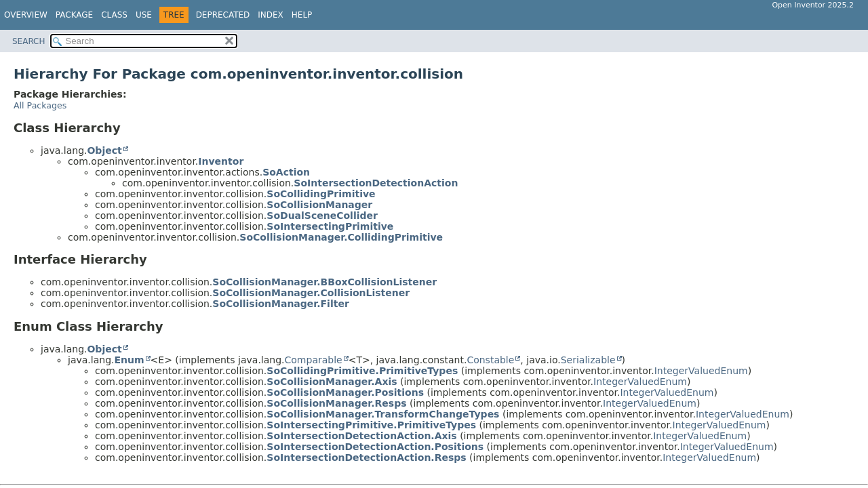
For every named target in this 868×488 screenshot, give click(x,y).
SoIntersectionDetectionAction (376, 183)
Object (104, 150)
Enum (129, 360)
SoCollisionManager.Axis (332, 382)
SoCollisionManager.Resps (336, 403)
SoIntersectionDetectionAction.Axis (361, 436)
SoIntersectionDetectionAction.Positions (375, 447)
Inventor (221, 161)
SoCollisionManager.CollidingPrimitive (341, 237)
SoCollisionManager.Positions (345, 392)
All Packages (40, 105)
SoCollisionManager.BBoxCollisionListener (324, 282)
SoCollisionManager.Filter (281, 304)
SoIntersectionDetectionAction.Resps (366, 457)
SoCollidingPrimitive (321, 194)
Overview (26, 15)
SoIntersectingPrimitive (330, 226)
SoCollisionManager (319, 205)
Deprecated (223, 15)
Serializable (588, 360)
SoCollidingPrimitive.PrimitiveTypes (362, 371)
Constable (490, 360)
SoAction (286, 172)
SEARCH (29, 41)
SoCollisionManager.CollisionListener (311, 293)
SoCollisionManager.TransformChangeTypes (383, 414)
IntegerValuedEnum (701, 371)
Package (74, 15)
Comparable (314, 360)
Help (302, 15)
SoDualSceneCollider (322, 216)
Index (271, 15)
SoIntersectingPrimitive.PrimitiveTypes (371, 425)
